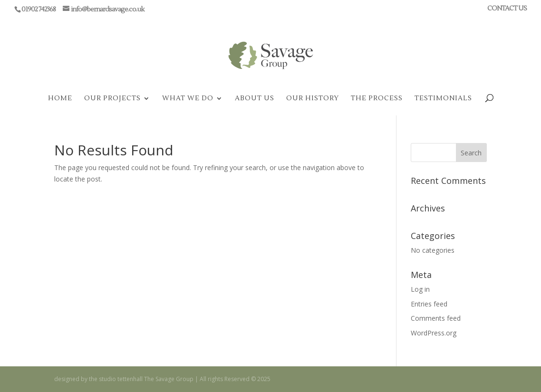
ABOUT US (255, 99)
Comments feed (436, 318)
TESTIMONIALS (443, 99)
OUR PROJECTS (112, 99)
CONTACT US (507, 9)
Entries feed (429, 304)
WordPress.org (434, 333)
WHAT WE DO (188, 99)
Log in (420, 289)
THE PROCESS (377, 99)
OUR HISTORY (313, 99)
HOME (60, 99)
